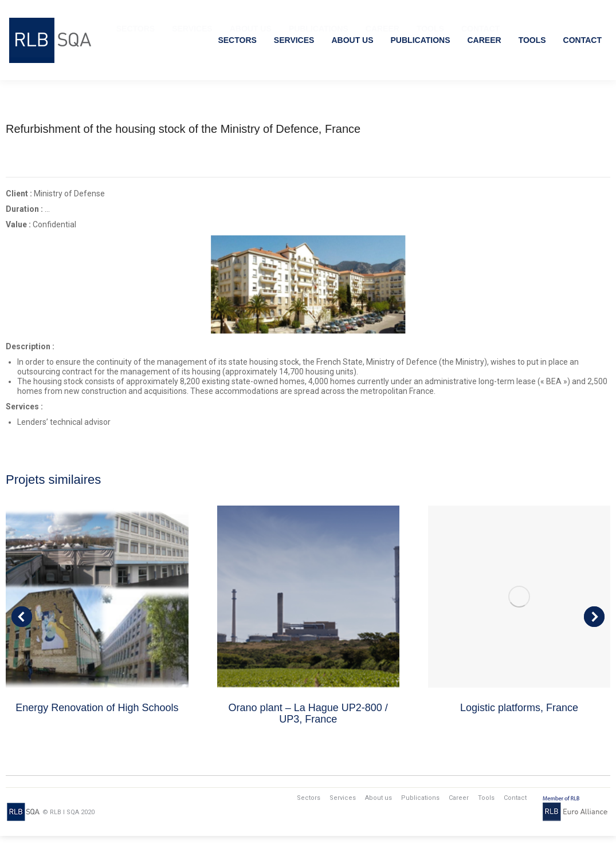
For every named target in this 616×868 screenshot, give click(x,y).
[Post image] (97, 629)
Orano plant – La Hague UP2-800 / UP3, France (308, 745)
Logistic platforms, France (519, 740)
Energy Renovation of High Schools (97, 740)
